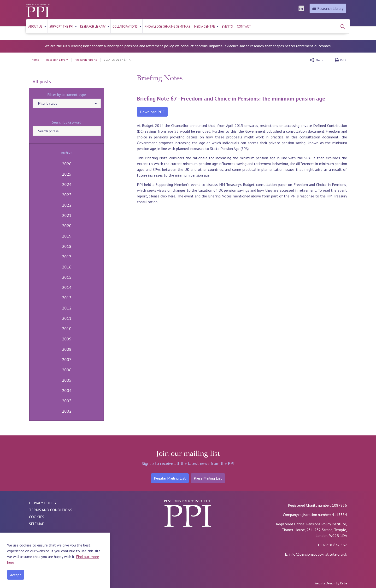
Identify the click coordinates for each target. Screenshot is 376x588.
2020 (67, 226)
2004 (67, 390)
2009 (67, 339)
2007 (67, 359)
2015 (67, 277)
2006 (67, 370)
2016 (67, 267)
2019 (67, 236)
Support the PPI (61, 27)
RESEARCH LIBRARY (93, 27)
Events (227, 27)
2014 (67, 287)
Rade (343, 583)
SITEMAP (37, 524)
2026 (67, 164)
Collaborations (125, 27)
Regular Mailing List (170, 478)
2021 (67, 215)
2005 (67, 380)
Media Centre (205, 27)
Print (343, 60)
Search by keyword (67, 122)
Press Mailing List (208, 478)
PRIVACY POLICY (43, 503)
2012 (67, 308)
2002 (67, 411)
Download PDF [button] (152, 112)
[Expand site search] (343, 26)
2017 (67, 257)
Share (319, 60)
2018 (67, 246)
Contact (244, 27)
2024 (67, 184)
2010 (67, 329)
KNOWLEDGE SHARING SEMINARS (167, 27)
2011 (67, 318)
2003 (67, 401)
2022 (67, 205)
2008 (67, 349)
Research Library (328, 8)
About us (35, 27)
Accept (16, 575)
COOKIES (37, 517)
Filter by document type (67, 95)
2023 (67, 195)
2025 (67, 174)
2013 (67, 298)
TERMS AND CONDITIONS (51, 510)
